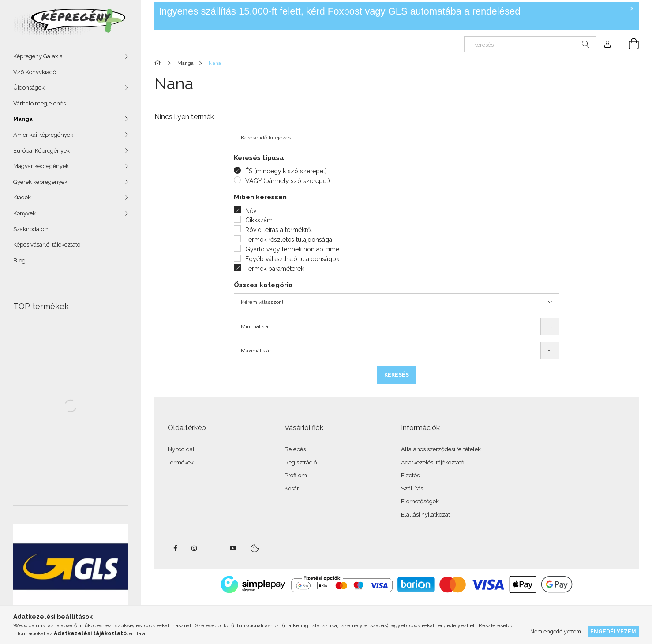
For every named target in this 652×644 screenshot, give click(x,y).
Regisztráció (301, 462)
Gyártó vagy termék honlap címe (292, 249)
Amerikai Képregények (43, 135)
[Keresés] (530, 44)
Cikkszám (259, 220)
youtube (233, 548)
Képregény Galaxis (38, 56)
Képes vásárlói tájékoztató (47, 245)
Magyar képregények (41, 166)
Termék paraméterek (275, 269)
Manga (23, 119)
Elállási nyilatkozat (425, 515)
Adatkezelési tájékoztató (433, 462)
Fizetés (410, 475)
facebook (175, 548)
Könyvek (24, 213)
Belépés (295, 449)
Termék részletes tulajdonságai (289, 240)
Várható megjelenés (39, 103)
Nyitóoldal (181, 449)
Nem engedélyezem (556, 631)
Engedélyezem (613, 631)
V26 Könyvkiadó (35, 72)
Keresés (397, 375)
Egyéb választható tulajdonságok (292, 259)
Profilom (296, 475)
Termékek (181, 462)
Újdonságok (29, 88)
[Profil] (607, 44)
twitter (214, 548)
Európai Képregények (41, 151)
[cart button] (629, 44)
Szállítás (412, 489)
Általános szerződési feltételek (441, 449)
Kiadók (22, 197)
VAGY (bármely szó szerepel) (288, 181)
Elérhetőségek (420, 501)
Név (251, 211)
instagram (195, 548)
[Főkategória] (159, 63)
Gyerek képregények (40, 182)
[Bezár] (632, 9)
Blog (19, 260)
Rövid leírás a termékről (279, 230)
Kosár (292, 489)
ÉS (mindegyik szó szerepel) (286, 171)
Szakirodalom (32, 229)
